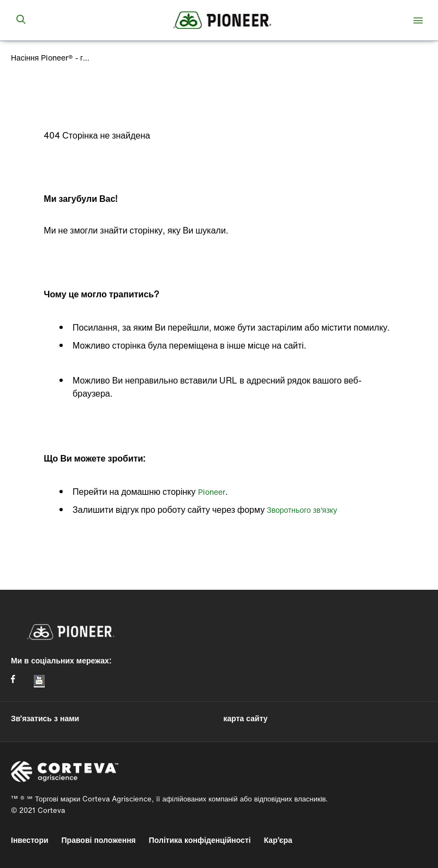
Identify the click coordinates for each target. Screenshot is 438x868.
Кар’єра (278, 840)
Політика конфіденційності (200, 840)
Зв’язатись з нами (45, 718)
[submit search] (21, 20)
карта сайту (246, 718)
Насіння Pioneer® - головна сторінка (52, 58)
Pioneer (212, 492)
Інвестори (30, 840)
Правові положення (99, 840)
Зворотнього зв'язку (302, 510)
